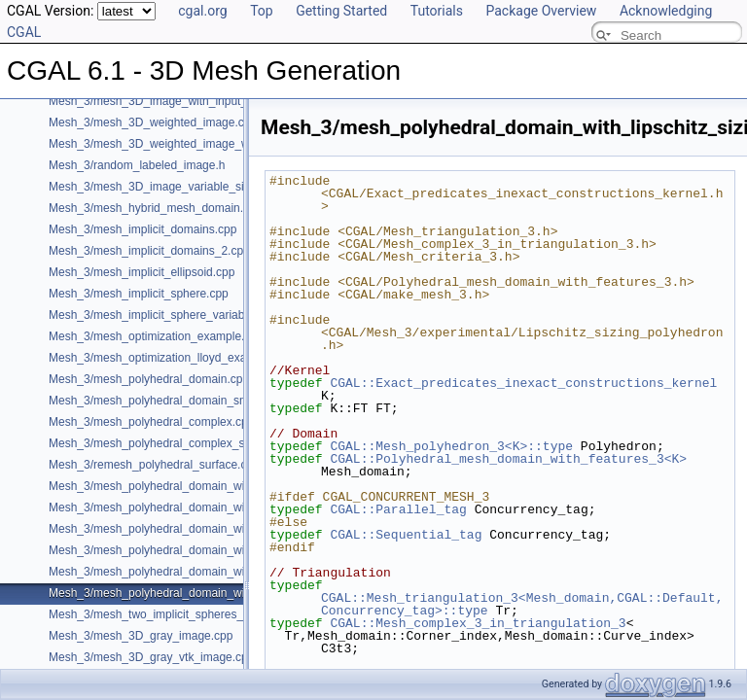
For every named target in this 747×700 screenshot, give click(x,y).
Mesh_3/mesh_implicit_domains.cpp (142, 229)
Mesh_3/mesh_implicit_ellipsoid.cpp (142, 272)
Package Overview (541, 11)
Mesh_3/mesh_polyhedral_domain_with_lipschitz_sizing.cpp (205, 593)
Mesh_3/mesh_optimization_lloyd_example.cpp (171, 358)
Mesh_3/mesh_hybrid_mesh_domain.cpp (155, 208)
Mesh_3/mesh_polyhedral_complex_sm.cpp (162, 443)
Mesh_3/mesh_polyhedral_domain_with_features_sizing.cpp (205, 550)
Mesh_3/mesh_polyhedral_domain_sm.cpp (160, 401)
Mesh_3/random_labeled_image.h (137, 165)
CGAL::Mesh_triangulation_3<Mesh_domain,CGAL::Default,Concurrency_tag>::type (522, 604)
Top (262, 11)
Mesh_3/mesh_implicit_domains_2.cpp (149, 251)
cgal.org (202, 11)
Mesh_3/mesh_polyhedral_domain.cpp (149, 379)
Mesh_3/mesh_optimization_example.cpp (156, 336)
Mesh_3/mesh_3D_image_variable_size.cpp (163, 187)
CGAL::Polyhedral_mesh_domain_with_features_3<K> (508, 459)
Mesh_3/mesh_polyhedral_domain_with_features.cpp (187, 486)
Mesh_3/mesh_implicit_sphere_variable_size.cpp (176, 315)
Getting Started (341, 11)
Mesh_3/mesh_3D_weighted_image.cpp (153, 122)
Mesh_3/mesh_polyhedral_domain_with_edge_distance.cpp (204, 507)
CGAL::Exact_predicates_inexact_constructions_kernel (523, 383)
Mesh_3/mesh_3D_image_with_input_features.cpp (180, 101)
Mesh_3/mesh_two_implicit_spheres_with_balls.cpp (182, 614)
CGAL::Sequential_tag (406, 535)
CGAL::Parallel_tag (398, 509)
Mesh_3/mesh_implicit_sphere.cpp (139, 294)
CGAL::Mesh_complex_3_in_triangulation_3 (478, 623)
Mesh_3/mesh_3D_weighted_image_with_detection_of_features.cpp (226, 144)
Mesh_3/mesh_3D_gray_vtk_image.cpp (151, 657)
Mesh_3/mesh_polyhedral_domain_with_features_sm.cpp (198, 529)
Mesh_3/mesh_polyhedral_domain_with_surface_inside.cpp (203, 572)
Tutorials (437, 11)
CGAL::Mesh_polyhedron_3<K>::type (451, 446)
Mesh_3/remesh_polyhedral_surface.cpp (154, 465)
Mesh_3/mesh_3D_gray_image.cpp (141, 636)
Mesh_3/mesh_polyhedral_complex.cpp (151, 422)
